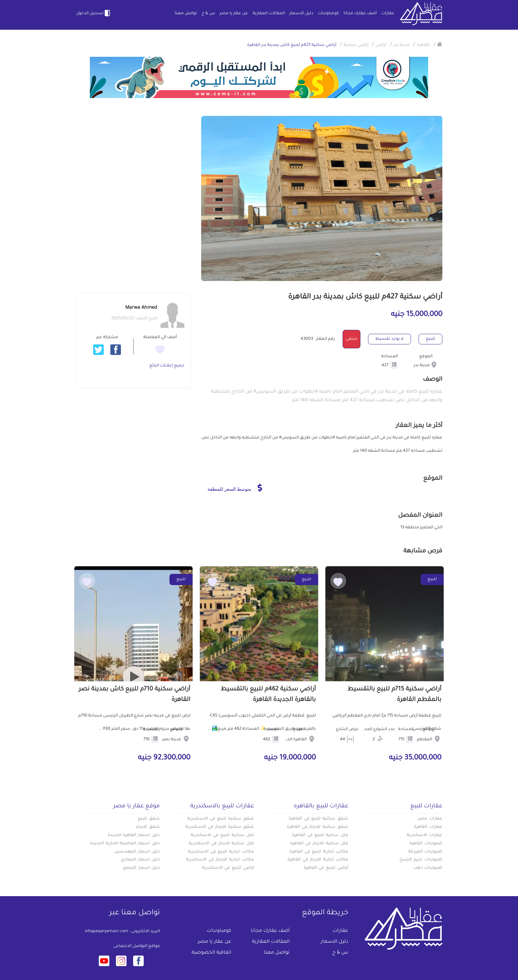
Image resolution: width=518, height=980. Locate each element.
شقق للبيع (149, 819)
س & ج (208, 14)
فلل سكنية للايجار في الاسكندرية (221, 844)
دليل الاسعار (301, 14)
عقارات (388, 14)
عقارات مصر (430, 819)
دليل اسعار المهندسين (137, 852)
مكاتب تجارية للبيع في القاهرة (319, 852)
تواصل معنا (186, 14)
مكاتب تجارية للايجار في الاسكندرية (220, 860)
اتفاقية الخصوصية (211, 953)
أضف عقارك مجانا (360, 14)
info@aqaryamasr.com (107, 931)
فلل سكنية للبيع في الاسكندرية (222, 835)
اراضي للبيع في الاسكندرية (228, 868)
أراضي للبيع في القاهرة (326, 868)
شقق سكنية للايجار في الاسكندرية (220, 827)
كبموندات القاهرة (426, 844)
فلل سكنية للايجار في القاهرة (319, 844)
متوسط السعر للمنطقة (235, 488)
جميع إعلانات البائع (167, 366)
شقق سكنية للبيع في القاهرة (318, 819)
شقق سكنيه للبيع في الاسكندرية (221, 819)
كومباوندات (328, 14)
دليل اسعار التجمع (142, 868)
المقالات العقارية (269, 14)
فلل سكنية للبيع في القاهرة (320, 835)
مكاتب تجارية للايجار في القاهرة (318, 860)
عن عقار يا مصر (234, 14)
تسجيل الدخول (94, 13)
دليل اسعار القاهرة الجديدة (134, 835)
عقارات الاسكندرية (425, 835)
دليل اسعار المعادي (140, 860)
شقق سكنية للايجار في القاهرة (317, 827)
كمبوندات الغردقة (425, 852)
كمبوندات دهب (428, 868)
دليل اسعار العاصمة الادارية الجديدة (125, 844)
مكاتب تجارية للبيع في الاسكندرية (221, 852)
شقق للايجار (148, 827)
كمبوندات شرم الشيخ (421, 860)
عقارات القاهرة (428, 827)
